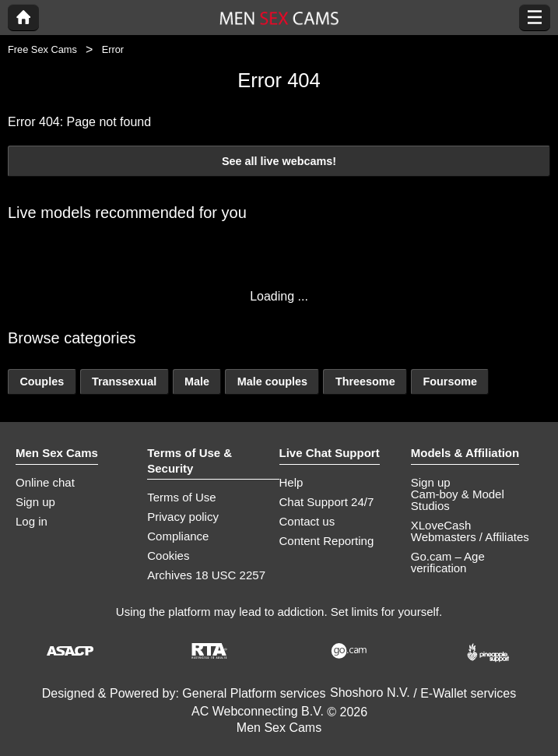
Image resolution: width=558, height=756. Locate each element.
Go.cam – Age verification (448, 562)
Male (197, 382)
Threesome (365, 382)
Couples (42, 382)
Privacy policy (183, 517)
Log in (32, 521)
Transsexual (124, 382)
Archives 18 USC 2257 (206, 575)
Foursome (450, 382)
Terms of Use (181, 497)
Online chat (45, 482)
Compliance (178, 536)
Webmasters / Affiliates (470, 537)
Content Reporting (327, 541)
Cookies (168, 556)
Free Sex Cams (42, 49)
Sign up (35, 502)
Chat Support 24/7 (327, 502)
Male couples (272, 382)
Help (291, 482)
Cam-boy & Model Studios (458, 500)
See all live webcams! (279, 161)
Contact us (307, 521)
